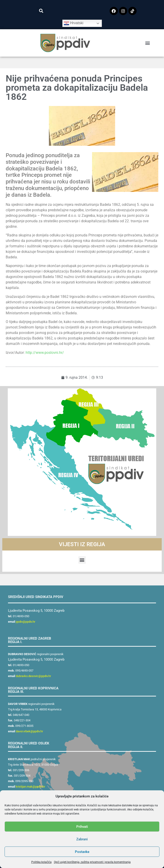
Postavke (82, 852)
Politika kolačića (41, 862)
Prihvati (82, 827)
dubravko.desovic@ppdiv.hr (33, 676)
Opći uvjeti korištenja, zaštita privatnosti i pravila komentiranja (92, 862)
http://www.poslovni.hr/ (45, 353)
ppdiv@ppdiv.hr (25, 622)
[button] (41, 11)
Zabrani (82, 839)
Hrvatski (74, 23)
